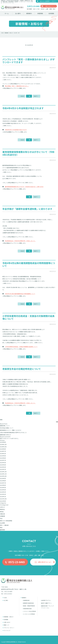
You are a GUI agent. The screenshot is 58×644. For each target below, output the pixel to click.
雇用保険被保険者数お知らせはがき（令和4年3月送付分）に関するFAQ (24, 187)
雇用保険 (2, 530)
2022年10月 (3, 476)
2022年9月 (3, 478)
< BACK (22, 96)
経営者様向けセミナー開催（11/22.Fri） (11, 430)
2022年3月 (3, 492)
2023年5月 (3, 463)
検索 (1, 420)
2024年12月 (3, 444)
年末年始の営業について (7, 428)
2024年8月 (3, 449)
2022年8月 (3, 481)
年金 (1, 518)
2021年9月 (3, 501)
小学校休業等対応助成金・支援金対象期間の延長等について (21, 347)
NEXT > (36, 96)
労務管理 (2, 516)
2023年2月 (3, 467)
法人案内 (18, 13)
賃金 (1, 527)
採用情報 (51, 13)
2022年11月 (3, 474)
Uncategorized (4, 505)
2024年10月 (3, 447)
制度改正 (2, 509)
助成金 (2, 512)
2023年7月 (3, 460)
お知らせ (2, 507)
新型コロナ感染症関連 (6, 521)
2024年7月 (3, 451)
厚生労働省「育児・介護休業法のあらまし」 (17, 86)
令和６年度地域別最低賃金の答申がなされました (13, 432)
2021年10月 (3, 499)
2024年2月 (3, 454)
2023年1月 (3, 469)
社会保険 (2, 523)
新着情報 (40, 13)
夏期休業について (5, 426)
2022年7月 (3, 483)
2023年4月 (3, 465)
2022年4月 (3, 490)
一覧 (29, 96)
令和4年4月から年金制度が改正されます (16, 130)
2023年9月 (3, 456)
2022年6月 (3, 485)
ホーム (7, 13)
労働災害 (2, 514)
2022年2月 (3, 494)
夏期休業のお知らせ (5, 435)
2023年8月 (3, 458)
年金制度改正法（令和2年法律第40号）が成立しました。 (20, 241)
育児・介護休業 (4, 525)
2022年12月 (3, 472)
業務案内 (29, 13)
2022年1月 (3, 497)
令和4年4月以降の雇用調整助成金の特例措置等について (20, 294)
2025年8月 (3, 442)
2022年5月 (3, 487)
